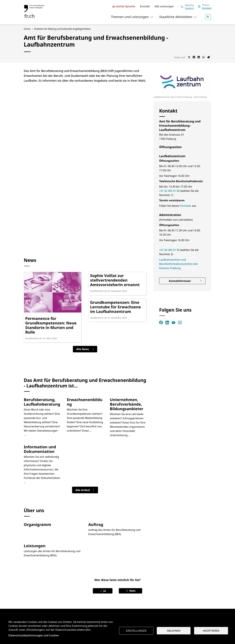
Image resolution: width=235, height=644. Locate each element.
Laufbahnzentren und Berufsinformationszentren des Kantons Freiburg (179, 264)
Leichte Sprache (125, 6)
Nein (130, 591)
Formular (186, 206)
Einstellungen (136, 631)
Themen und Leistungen (132, 17)
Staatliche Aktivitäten (178, 17)
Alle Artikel (85, 490)
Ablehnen (174, 631)
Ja (103, 591)
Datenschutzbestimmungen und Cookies (34, 635)
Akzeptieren (211, 631)
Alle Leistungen (164, 6)
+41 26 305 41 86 (169, 191)
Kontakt (145, 6)
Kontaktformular (186, 281)
